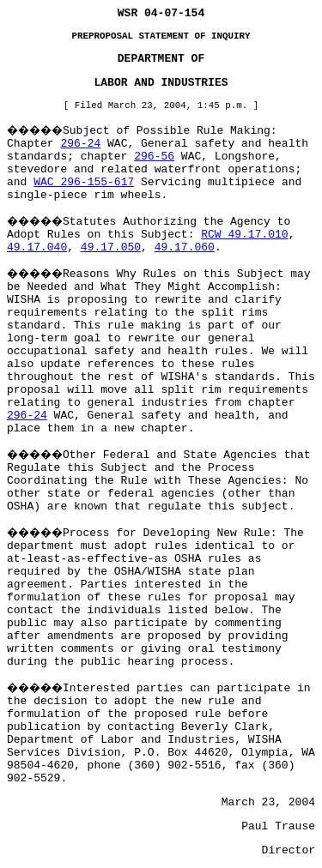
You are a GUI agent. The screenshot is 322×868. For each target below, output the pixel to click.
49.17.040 (37, 247)
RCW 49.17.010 (244, 235)
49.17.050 (111, 247)
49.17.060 (185, 247)
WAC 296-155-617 (84, 182)
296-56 (154, 157)
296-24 (80, 144)
